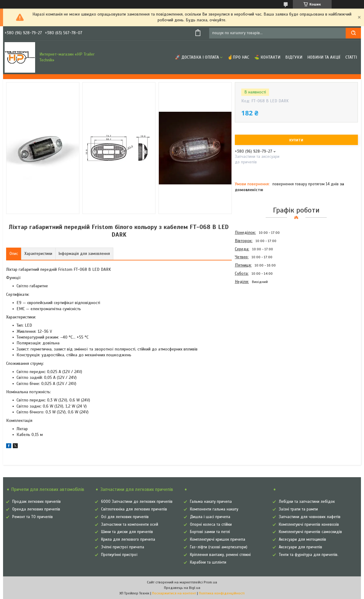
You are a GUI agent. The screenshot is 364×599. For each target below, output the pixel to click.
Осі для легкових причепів (125, 517)
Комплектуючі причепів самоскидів (310, 532)
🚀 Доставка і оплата (197, 57)
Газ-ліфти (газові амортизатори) (219, 547)
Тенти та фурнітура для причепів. (309, 555)
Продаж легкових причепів (36, 502)
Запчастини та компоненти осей (130, 525)
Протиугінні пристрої (119, 555)
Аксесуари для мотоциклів (302, 539)
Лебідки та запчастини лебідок (307, 502)
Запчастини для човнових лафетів (310, 517)
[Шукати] (353, 33)
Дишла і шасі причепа (210, 517)
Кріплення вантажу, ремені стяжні (220, 555)
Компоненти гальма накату (214, 509)
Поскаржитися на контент (174, 593)
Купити (296, 140)
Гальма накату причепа (211, 502)
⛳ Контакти (267, 57)
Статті (351, 57)
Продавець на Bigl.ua (182, 588)
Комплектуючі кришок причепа (218, 539)
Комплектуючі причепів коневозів (309, 525)
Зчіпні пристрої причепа (123, 547)
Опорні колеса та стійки (211, 525)
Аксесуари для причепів (300, 547)
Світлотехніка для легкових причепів (134, 509)
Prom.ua (210, 582)
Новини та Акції (324, 57)
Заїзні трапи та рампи (298, 509)
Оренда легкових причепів (36, 509)
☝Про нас (238, 57)
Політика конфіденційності (222, 593)
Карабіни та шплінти (208, 562)
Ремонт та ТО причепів (33, 517)
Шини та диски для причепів (127, 532)
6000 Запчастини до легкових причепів (137, 502)
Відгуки (294, 57)
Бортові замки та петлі (210, 532)
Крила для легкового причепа (128, 539)
